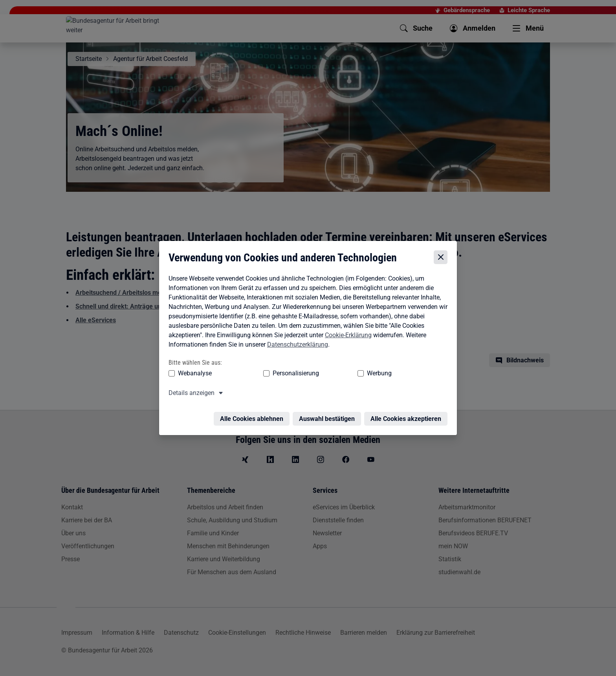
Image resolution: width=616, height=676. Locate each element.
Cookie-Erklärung (346, 335)
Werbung (333, 373)
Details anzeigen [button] (190, 393)
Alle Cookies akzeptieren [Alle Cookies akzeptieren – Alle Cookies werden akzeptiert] (408, 414)
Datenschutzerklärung (296, 344)
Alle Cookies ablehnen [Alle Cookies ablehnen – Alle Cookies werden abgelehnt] (254, 414)
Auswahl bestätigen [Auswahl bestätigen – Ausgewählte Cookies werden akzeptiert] (329, 414)
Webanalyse (193, 373)
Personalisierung (271, 373)
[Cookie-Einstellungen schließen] (443, 258)
